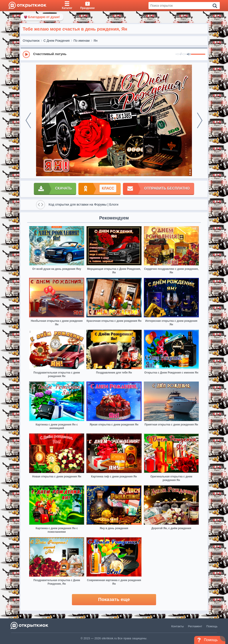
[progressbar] (198, 54)
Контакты (177, 626)
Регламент (195, 626)
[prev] (28, 120)
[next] (200, 120)
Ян (96, 41)
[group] (114, 54)
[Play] (26, 54)
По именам (81, 41)
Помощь (212, 626)
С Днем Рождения (56, 41)
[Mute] (189, 54)
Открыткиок (31, 41)
